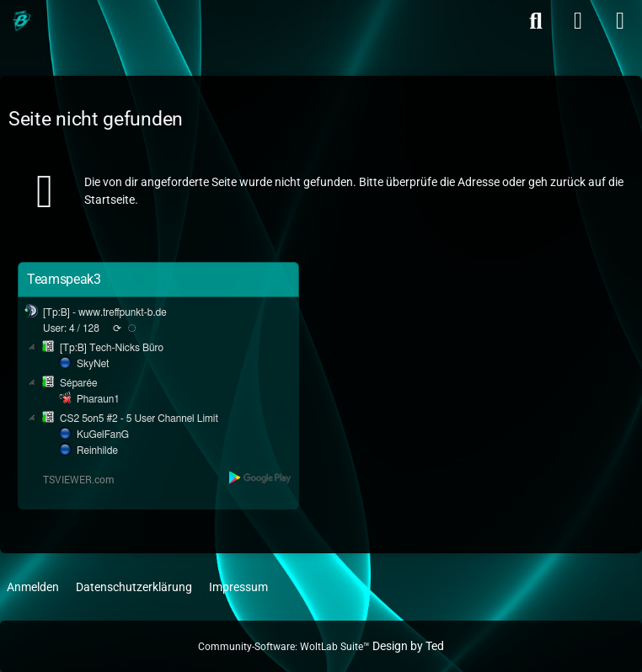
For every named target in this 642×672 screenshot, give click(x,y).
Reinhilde (97, 451)
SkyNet (93, 364)
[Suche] (536, 21)
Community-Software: (284, 647)
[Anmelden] (578, 21)
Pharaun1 (98, 399)
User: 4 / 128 (71, 328)
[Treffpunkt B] (21, 21)
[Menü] (620, 21)
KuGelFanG (103, 435)
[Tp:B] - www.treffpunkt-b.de (105, 312)
